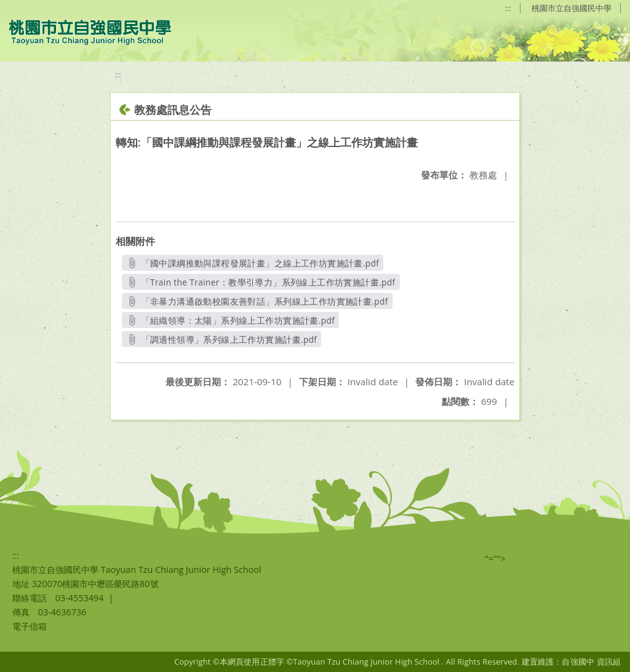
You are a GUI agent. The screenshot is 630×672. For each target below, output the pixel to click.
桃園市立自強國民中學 (572, 8)
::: (508, 8)
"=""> (495, 558)
